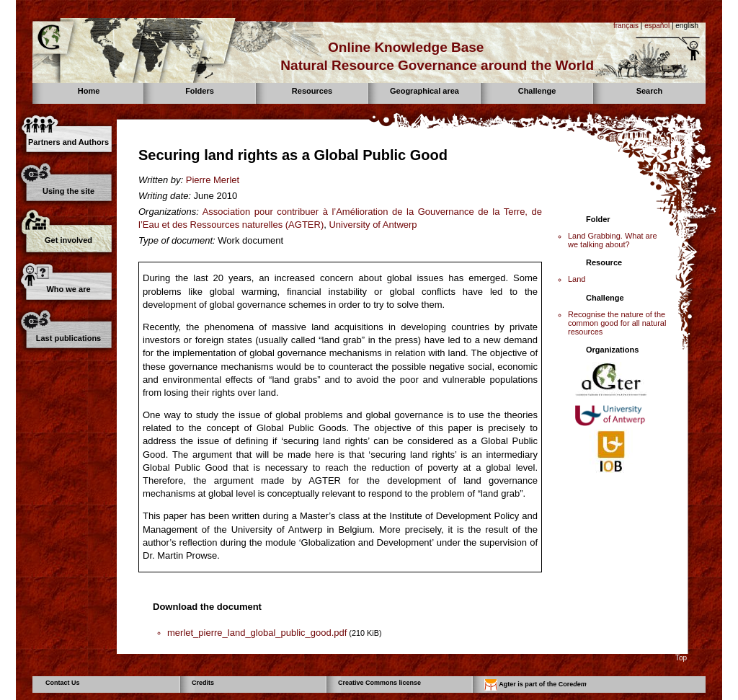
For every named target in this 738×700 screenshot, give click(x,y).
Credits (203, 683)
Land (577, 279)
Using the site (68, 191)
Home (89, 91)
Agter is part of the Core (535, 685)
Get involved (68, 240)
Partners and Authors (68, 142)
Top (681, 658)
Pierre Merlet (213, 180)
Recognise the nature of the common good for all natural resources (617, 323)
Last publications (68, 338)
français (626, 26)
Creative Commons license (379, 683)
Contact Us (63, 683)
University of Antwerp (373, 225)
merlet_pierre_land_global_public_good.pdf (257, 633)
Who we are (68, 289)
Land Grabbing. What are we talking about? (613, 240)
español (657, 26)
